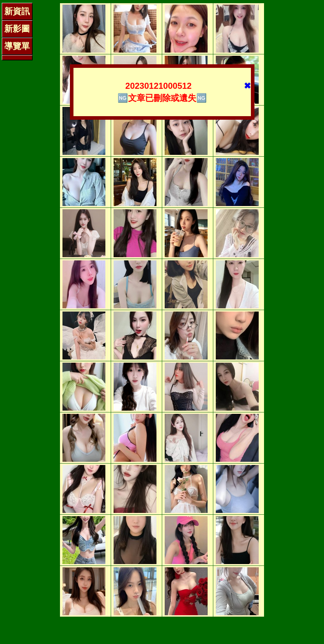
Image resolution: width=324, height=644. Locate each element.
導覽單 (17, 46)
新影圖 (17, 29)
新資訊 (17, 11)
